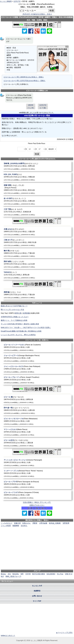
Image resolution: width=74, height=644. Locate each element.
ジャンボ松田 (6, 526)
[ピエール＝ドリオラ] (37, 495)
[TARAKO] (37, 275)
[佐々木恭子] (37, 201)
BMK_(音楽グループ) (13, 576)
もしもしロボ (37, 586)
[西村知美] (37, 264)
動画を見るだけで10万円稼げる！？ (14, 306)
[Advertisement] (37, 533)
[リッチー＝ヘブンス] (37, 473)
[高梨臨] (37, 295)
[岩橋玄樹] (37, 189)
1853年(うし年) (31, 106)
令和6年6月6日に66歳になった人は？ (15, 317)
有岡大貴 (18, 313)
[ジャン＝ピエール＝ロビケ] (37, 369)
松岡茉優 (26, 313)
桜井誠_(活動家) (55, 523)
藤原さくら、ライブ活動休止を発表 (14, 320)
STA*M (28, 574)
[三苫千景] (37, 212)
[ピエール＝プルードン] (37, 380)
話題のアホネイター (37, 505)
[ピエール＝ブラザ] (37, 484)
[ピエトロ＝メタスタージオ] (37, 421)
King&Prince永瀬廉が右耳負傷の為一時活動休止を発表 (21, 331)
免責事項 (37, 591)
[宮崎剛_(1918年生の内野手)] (37, 166)
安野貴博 (66, 523)
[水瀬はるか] (37, 232)
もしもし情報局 (6, 1)
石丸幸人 (24, 526)
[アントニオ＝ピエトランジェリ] (37, 463)
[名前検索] (34, 11)
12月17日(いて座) (43, 106)
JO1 (9, 574)
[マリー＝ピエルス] (37, 432)
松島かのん (27, 523)
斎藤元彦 (17, 523)
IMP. (22, 574)
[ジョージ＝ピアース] (37, 358)
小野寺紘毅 (43, 523)
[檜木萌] (37, 253)
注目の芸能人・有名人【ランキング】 (37, 502)
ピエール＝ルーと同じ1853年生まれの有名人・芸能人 (24, 77)
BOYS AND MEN (39, 574)
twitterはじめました (8, 636)
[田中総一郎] (37, 410)
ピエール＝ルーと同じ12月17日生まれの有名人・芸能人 (25, 81)
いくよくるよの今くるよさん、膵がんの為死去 (18, 335)
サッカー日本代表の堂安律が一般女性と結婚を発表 (20, 324)
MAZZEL (16, 574)
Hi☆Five (60, 574)
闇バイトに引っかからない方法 (12, 310)
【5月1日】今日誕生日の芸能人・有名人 (37, 14)
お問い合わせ (37, 596)
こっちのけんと (7, 523)
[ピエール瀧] (37, 400)
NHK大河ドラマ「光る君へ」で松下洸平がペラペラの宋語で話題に (26, 328)
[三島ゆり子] (37, 243)
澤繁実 (35, 523)
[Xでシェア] (25, 31)
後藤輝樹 (16, 526)
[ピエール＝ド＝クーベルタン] (37, 347)
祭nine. (3, 574)
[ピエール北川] (37, 443)
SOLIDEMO (51, 574)
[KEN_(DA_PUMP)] (37, 177)
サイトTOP (37, 601)
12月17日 (17, 1)
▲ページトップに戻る (64, 633)
